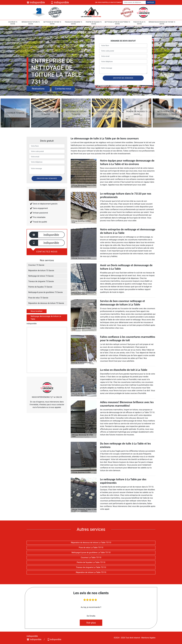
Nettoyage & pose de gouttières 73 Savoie (117, 23)
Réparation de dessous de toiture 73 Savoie (162, 23)
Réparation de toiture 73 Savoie (31, 23)
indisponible (36, 2)
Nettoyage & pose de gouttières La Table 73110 (91, 553)
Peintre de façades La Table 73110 (91, 562)
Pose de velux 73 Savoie (139, 23)
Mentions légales (148, 638)
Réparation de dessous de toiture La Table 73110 (91, 543)
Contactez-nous (63, 89)
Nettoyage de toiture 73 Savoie (52, 23)
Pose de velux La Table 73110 (91, 548)
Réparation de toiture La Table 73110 (91, 572)
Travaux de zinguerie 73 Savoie (73, 23)
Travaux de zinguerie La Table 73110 (91, 567)
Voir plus (91, 623)
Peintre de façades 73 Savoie (94, 23)
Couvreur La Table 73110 (91, 558)
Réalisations (38, 89)
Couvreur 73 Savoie (13, 23)
